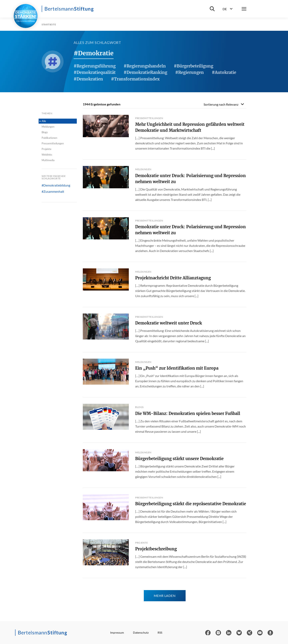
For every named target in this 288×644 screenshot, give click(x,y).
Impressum (117, 633)
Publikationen (49, 138)
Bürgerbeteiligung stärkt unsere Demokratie (179, 459)
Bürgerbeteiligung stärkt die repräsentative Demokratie (191, 504)
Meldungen (48, 127)
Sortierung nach (221, 104)
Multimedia (48, 160)
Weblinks (47, 155)
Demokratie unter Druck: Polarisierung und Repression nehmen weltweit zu (190, 179)
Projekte (46, 149)
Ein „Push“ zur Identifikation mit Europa (177, 368)
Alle (44, 121)
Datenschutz (141, 633)
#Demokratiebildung (56, 185)
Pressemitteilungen (53, 143)
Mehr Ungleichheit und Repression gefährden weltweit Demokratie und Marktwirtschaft (190, 127)
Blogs (45, 132)
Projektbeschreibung (156, 549)
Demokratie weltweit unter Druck (169, 323)
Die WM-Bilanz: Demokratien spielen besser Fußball (188, 413)
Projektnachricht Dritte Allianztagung (173, 278)
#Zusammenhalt (53, 192)
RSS (160, 633)
